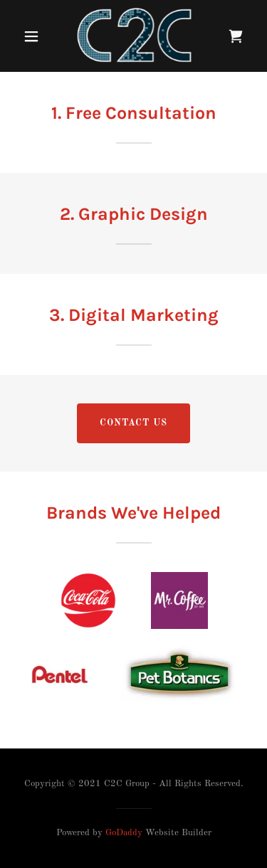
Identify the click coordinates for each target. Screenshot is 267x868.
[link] (134, 36)
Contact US (133, 423)
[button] (31, 36)
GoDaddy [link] (124, 833)
